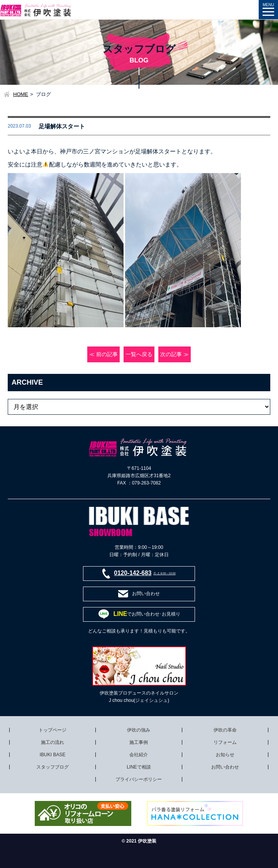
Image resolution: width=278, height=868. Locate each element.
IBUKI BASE (53, 755)
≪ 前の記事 (103, 354)
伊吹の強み (139, 730)
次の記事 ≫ (175, 354)
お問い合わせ (225, 767)
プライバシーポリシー (139, 779)
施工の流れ (53, 742)
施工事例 (139, 742)
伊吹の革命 (225, 730)
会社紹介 (139, 755)
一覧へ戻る (139, 354)
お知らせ (225, 755)
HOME (21, 94)
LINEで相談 (139, 767)
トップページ (53, 730)
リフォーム (225, 742)
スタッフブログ (53, 767)
